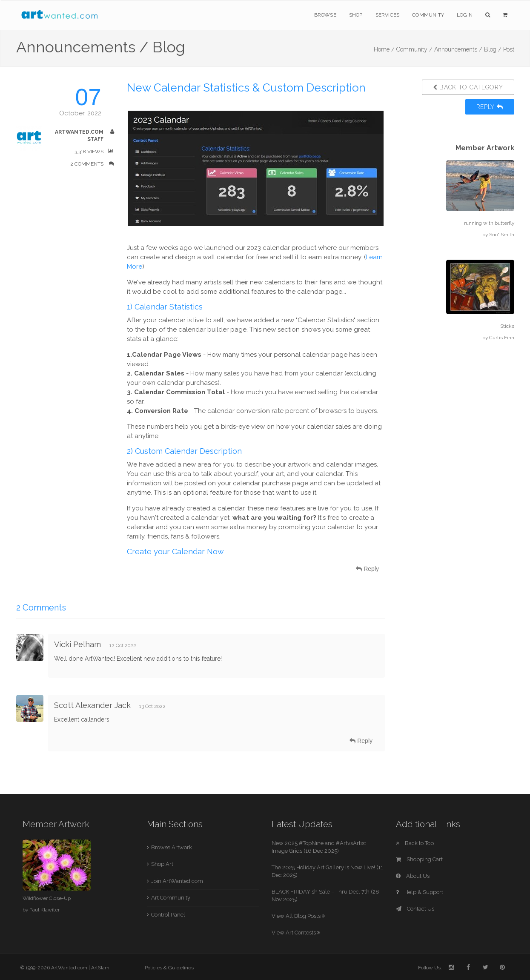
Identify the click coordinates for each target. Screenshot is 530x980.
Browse (325, 15)
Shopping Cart (419, 859)
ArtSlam (100, 968)
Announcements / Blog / (468, 49)
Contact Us (415, 909)
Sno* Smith (502, 235)
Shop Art (162, 864)
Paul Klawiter (44, 910)
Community (428, 15)
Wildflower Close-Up (47, 898)
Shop (356, 15)
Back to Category (468, 87)
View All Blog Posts (298, 916)
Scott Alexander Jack (92, 705)
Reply (490, 107)
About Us (413, 876)
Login (465, 15)
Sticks (507, 326)
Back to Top (415, 843)
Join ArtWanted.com (177, 881)
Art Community (171, 898)
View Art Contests (296, 933)
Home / (384, 49)
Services (388, 15)
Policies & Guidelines (169, 968)
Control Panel (168, 915)
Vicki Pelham (77, 644)
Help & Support (420, 892)
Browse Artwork (172, 847)
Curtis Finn (502, 338)
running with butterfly (489, 223)
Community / (414, 49)
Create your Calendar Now (175, 552)
